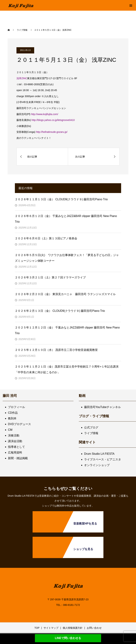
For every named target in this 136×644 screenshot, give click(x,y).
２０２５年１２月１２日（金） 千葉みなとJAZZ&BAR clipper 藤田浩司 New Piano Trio (67, 330)
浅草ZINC (22, 78)
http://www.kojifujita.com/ (45, 114)
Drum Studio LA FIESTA (99, 454)
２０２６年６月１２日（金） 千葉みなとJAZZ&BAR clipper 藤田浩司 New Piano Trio (66, 219)
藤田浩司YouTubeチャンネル (102, 407)
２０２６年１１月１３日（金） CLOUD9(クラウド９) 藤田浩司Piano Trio (61, 199)
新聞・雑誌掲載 (18, 458)
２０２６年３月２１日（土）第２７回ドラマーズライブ (50, 277)
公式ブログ (91, 427)
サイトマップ (51, 628)
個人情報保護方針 (73, 628)
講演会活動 (15, 441)
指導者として (16, 447)
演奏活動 (14, 435)
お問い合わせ (94, 628)
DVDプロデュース (19, 424)
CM (10, 430)
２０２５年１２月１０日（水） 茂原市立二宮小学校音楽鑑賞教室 (56, 350)
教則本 (12, 418)
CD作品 (13, 413)
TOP (37, 628)
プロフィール (16, 407)
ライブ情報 (91, 433)
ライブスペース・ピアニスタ (103, 459)
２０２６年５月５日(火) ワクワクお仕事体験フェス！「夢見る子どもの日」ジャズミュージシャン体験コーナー (67, 258)
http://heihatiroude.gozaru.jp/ (52, 132)
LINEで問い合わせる (68, 638)
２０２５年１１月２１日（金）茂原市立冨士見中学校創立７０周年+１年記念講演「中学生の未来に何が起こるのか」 (67, 369)
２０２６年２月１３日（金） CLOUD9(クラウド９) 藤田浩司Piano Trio (60, 311)
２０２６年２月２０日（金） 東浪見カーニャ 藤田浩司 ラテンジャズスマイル (65, 294)
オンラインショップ (97, 465)
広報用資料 (15, 453)
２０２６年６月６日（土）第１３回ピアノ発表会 (46, 238)
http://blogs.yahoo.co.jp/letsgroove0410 (53, 120)
